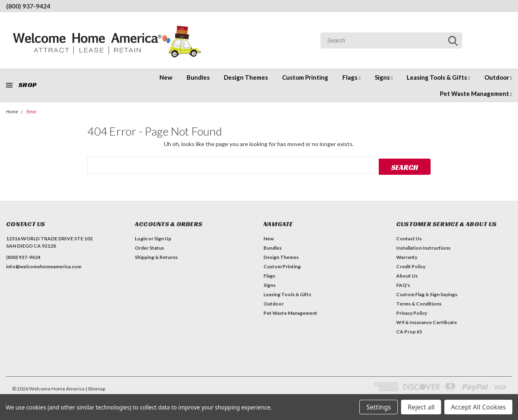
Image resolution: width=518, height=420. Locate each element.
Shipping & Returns (156, 256)
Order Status (149, 247)
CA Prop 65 (409, 330)
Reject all (421, 407)
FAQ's (403, 284)
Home (12, 112)
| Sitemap (95, 387)
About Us (407, 275)
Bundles (198, 77)
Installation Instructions (423, 247)
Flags (351, 77)
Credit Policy (411, 265)
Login (141, 237)
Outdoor (498, 77)
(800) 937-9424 (28, 6)
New (166, 77)
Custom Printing (305, 77)
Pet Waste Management (476, 93)
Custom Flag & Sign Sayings (427, 293)
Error (32, 112)
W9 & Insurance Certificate (427, 321)
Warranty (407, 256)
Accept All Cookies (478, 407)
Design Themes (246, 77)
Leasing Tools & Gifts (438, 77)
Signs (384, 77)
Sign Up (163, 237)
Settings (379, 407)
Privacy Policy (412, 312)
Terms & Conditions (419, 302)
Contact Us (409, 237)
